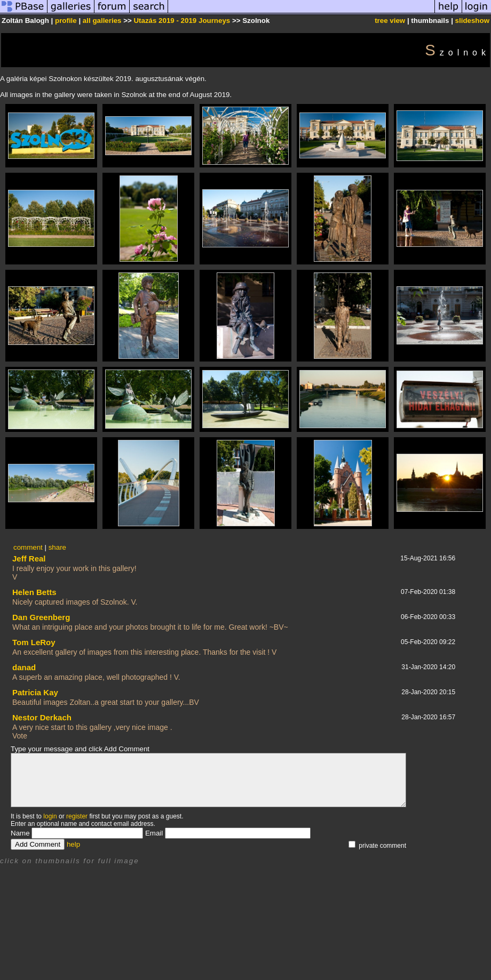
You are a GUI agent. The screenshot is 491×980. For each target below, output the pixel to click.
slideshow (472, 21)
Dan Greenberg (41, 617)
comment (28, 547)
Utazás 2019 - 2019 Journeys (182, 21)
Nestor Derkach (42, 717)
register (77, 816)
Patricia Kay (35, 692)
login (50, 816)
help (73, 844)
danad (24, 667)
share (57, 547)
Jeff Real (29, 559)
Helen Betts (34, 592)
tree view (390, 21)
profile (66, 21)
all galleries (102, 21)
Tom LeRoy (34, 642)
